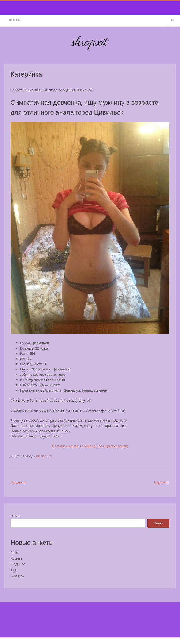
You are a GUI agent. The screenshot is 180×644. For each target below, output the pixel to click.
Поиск (15, 516)
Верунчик (161, 482)
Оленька (17, 576)
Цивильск (44, 456)
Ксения (16, 558)
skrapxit (90, 42)
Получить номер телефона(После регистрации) (90, 446)
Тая (13, 570)
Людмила (18, 482)
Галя (14, 553)
